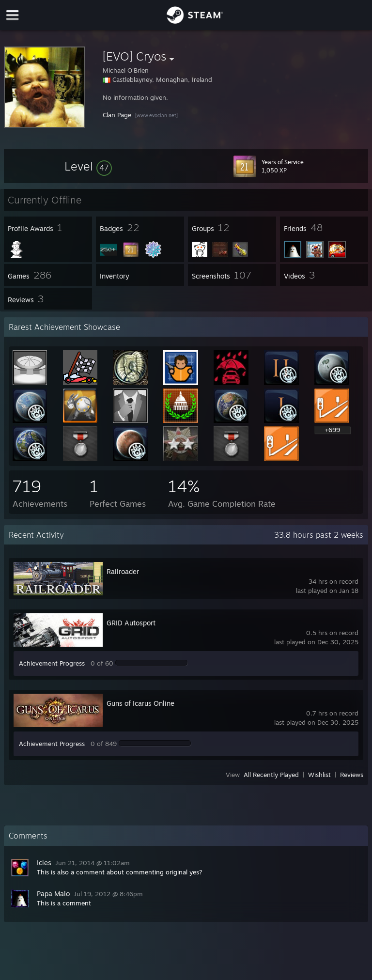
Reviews (352, 775)
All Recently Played (271, 775)
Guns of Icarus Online (140, 703)
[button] (88, 166)
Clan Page (117, 115)
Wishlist (319, 775)
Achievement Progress (52, 663)
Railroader (123, 571)
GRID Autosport (131, 623)
